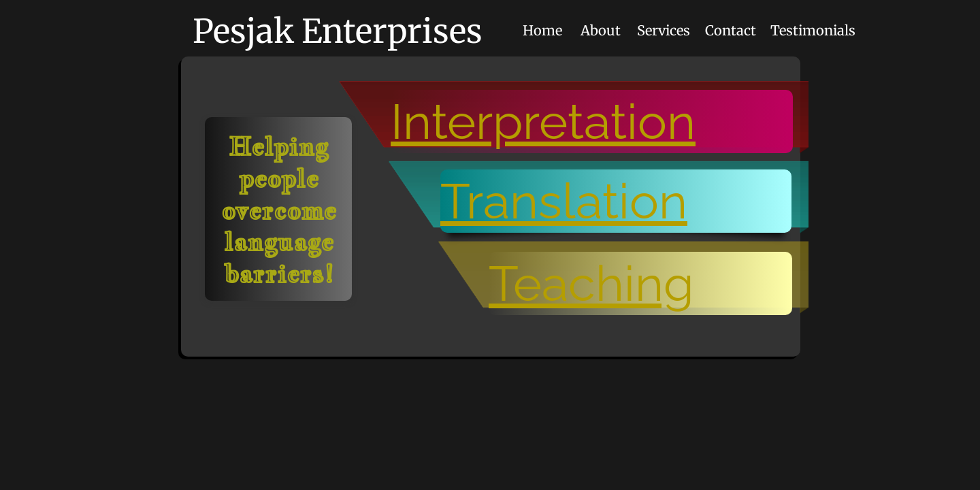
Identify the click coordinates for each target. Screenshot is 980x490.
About (601, 30)
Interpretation (543, 121)
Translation (564, 201)
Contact (731, 30)
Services (664, 30)
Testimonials (813, 30)
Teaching (591, 283)
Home (542, 30)
